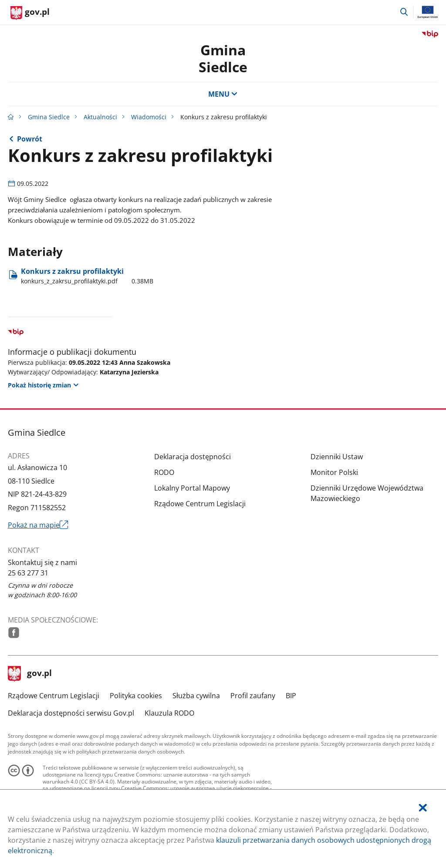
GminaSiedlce (223, 58)
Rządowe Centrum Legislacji (200, 504)
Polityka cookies (136, 696)
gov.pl (30, 674)
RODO (164, 472)
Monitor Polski (334, 472)
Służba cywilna (196, 696)
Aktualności (100, 117)
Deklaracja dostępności (193, 457)
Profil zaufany (253, 696)
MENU (223, 94)
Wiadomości (149, 117)
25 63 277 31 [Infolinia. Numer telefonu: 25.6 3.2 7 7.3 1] (28, 573)
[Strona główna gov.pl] (30, 13)
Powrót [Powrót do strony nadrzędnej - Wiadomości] (30, 139)
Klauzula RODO (169, 713)
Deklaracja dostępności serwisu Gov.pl (71, 713)
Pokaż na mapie (38, 525)
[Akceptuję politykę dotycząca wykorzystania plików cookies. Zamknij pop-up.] (423, 808)
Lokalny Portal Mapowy (192, 488)
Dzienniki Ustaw (337, 457)
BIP (291, 696)
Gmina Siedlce (49, 117)
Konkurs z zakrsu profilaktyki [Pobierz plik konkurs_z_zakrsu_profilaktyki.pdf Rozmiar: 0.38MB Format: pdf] (87, 276)
